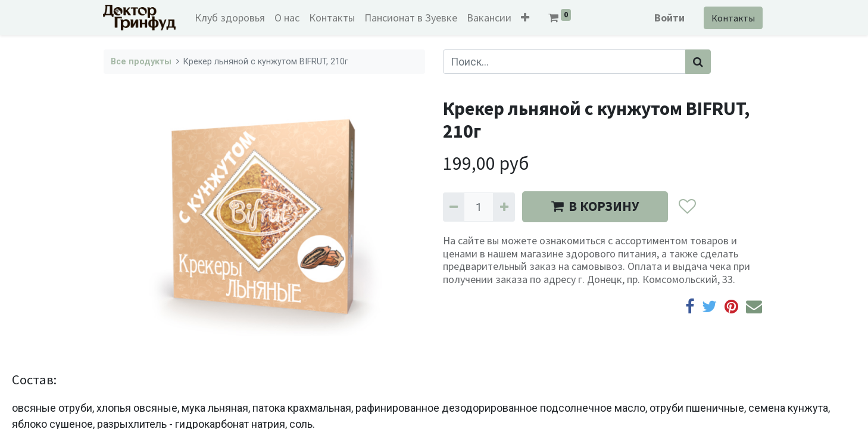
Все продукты (141, 62)
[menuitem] (230, 18)
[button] (526, 18)
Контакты (733, 18)
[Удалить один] (454, 207)
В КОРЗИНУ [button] (595, 206)
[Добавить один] (504, 207)
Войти (669, 18)
